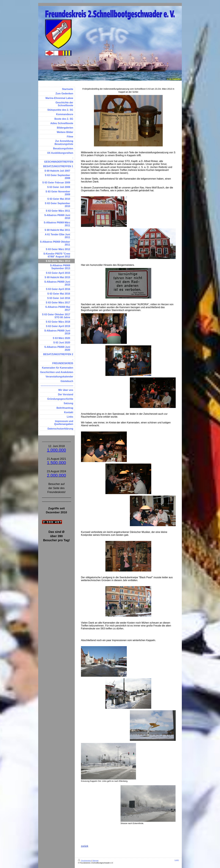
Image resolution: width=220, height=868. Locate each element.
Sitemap (95, 861)
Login (177, 860)
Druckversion (85, 861)
